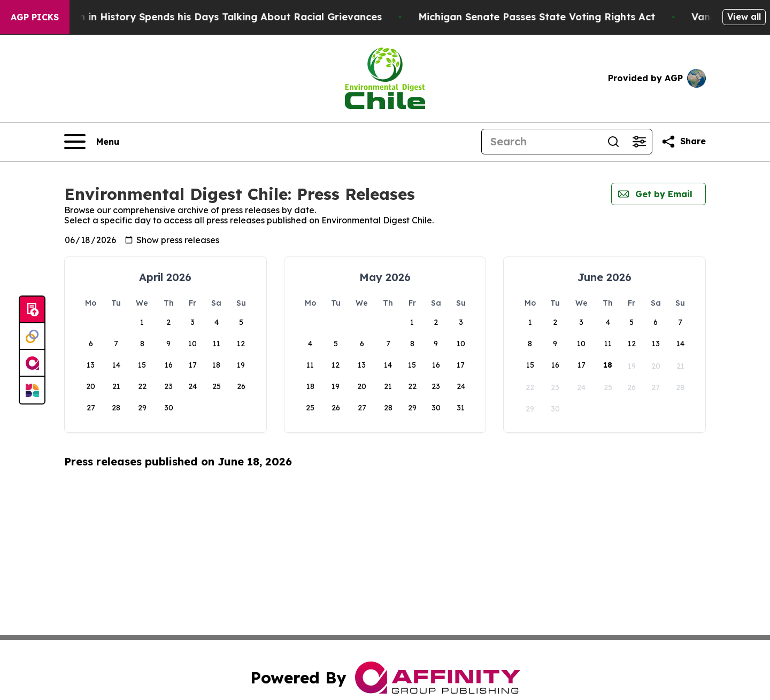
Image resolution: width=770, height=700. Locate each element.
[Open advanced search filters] (639, 142)
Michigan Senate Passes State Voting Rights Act (554, 17)
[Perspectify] (32, 337)
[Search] (541, 142)
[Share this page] (683, 142)
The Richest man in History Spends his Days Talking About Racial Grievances (210, 17)
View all (744, 17)
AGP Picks (35, 17)
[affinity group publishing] (32, 363)
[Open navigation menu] (92, 142)
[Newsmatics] (32, 390)
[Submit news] (32, 310)
